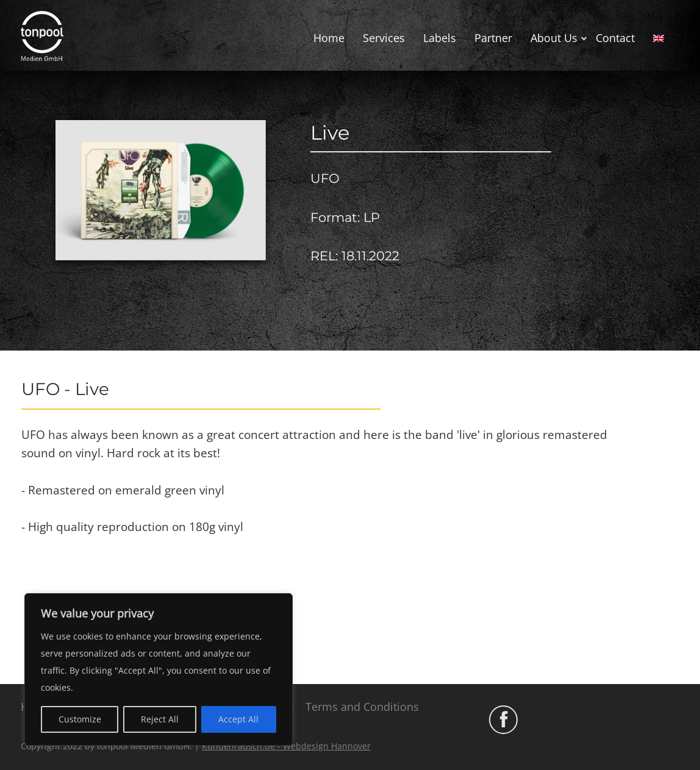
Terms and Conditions (362, 707)
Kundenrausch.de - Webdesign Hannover (286, 746)
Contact (615, 38)
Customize (80, 719)
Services (384, 38)
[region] (159, 669)
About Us (554, 38)
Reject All (160, 719)
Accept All (238, 719)
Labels (440, 38)
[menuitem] (659, 38)
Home (329, 38)
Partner (493, 38)
